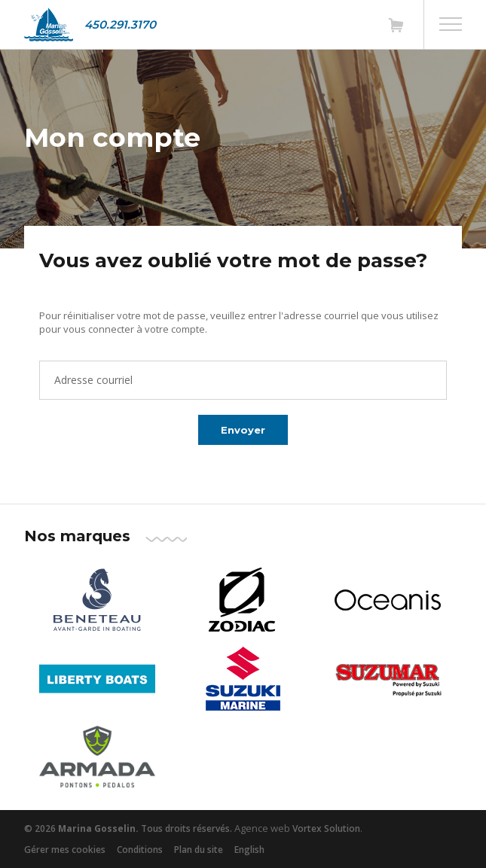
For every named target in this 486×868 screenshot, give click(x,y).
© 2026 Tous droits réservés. (128, 828)
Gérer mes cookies (65, 850)
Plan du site (199, 850)
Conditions (140, 850)
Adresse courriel (93, 380)
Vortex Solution (326, 828)
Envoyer (243, 430)
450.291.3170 (120, 24)
